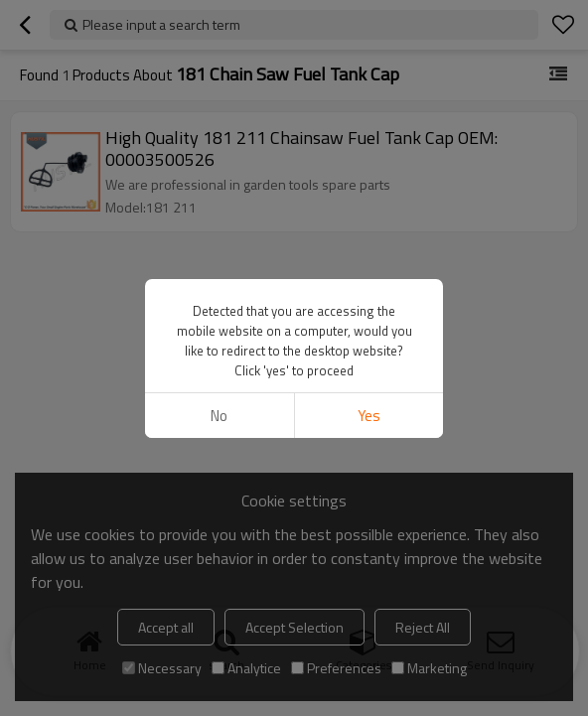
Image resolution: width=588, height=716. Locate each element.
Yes (369, 416)
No (219, 416)
